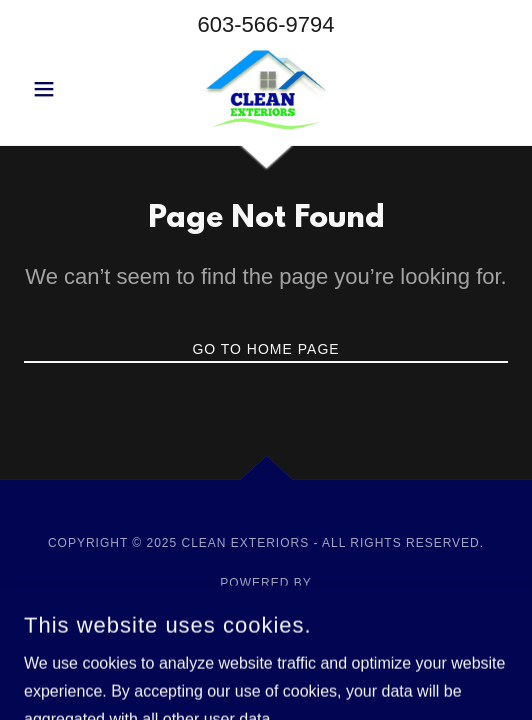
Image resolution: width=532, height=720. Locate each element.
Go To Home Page (265, 349)
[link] (266, 89)
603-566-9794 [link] (265, 24)
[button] (60, 89)
